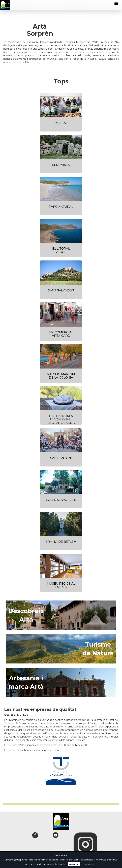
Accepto (74, 864)
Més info (89, 864)
